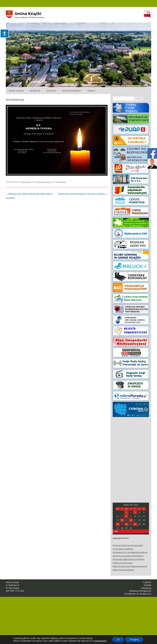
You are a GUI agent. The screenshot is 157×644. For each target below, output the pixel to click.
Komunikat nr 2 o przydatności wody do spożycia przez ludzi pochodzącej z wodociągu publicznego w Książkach (130, 556)
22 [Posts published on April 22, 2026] (126, 524)
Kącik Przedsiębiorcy (72, 91)
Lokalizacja (146, 588)
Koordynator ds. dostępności (138, 594)
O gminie (147, 582)
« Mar (115, 531)
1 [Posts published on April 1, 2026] (126, 512)
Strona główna (16, 91)
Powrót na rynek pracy (123, 563)
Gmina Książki (28, 14)
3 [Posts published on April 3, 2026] (135, 512)
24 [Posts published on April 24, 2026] (135, 524)
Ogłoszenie (26, 182)
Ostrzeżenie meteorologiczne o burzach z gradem (83, 194)
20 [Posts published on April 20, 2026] (118, 524)
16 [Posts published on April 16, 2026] (131, 520)
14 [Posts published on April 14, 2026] (122, 520)
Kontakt (147, 585)
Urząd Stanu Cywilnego (123, 549)
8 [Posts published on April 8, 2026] (126, 516)
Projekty (92, 91)
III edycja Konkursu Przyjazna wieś (128, 545)
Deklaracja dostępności (140, 591)
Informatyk (61, 182)
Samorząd (51, 91)
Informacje (35, 91)
